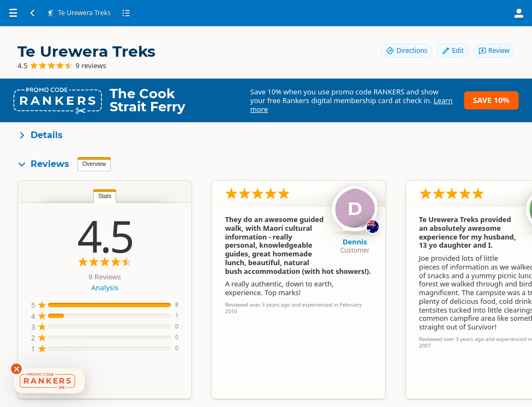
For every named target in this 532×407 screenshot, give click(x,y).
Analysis (104, 288)
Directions (407, 50)
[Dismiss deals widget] (16, 369)
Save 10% (491, 100)
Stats (105, 196)
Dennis (355, 242)
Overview (94, 164)
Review (494, 50)
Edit (452, 50)
